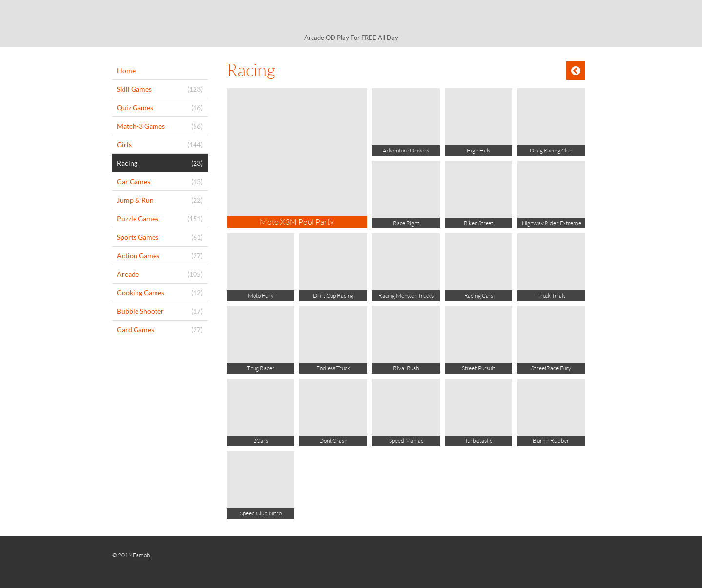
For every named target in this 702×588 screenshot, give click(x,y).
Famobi (142, 555)
